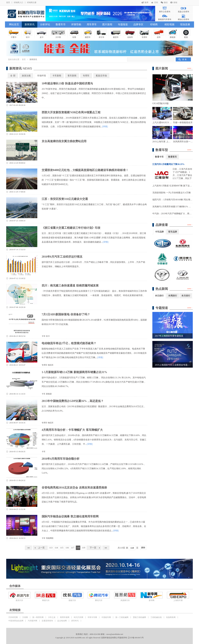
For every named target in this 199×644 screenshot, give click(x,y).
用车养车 (92, 24)
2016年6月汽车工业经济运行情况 (62, 257)
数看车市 (61, 24)
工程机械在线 (156, 617)
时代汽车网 (79, 617)
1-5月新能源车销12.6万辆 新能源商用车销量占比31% (74, 372)
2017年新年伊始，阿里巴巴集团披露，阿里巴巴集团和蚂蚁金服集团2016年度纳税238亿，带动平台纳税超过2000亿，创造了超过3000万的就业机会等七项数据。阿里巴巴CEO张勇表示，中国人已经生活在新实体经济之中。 (94, 93)
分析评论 (45, 24)
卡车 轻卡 (46, 336)
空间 (156, 2)
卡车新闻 (57, 76)
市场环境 (42, 76)
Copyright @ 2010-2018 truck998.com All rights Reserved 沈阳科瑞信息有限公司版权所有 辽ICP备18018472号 (99, 638)
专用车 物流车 (48, 365)
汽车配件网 (32, 621)
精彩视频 (169, 24)
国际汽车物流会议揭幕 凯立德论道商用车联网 (70, 516)
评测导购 (76, 24)
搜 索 (184, 59)
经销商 (154, 24)
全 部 (13, 76)
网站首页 (14, 24)
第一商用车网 (38, 617)
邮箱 (175, 2)
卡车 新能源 (47, 394)
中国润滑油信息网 (16, 621)
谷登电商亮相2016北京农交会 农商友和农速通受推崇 (74, 488)
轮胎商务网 (171, 617)
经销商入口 (19, 2)
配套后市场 (101, 76)
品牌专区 (138, 24)
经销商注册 (32, 2)
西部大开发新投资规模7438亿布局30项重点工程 (71, 112)
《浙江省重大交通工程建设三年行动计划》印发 (71, 228)
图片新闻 (107, 24)
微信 (166, 2)
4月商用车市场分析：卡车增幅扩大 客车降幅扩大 (72, 430)
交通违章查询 (47, 621)
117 (73, 548)
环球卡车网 (92, 617)
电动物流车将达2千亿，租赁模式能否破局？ (69, 343)
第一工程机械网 (122, 617)
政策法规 (26, 76)
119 (83, 548)
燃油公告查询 (183, 19)
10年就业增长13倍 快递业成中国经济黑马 (67, 83)
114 (56, 548)
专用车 (86, 76)
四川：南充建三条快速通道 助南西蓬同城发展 (70, 286)
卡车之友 (52, 617)
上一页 (41, 548)
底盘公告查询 (183, 12)
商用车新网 (65, 617)
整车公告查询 (165, 12)
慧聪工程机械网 (139, 617)
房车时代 (75, 621)
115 (62, 548)
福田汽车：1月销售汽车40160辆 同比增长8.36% (175, 200)
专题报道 (123, 24)
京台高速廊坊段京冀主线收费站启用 (64, 141)
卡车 (44, 452)
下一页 (93, 548)
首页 (8, 2)
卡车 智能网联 (48, 538)
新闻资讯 (30, 24)
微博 (146, 2)
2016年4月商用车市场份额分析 (61, 459)
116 (67, 548)
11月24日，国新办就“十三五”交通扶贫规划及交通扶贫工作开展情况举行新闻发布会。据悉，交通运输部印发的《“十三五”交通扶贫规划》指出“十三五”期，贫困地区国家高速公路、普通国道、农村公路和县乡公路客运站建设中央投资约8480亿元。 (94, 180)
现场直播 (185, 24)
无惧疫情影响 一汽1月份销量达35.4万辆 (171, 193)
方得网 (25, 617)
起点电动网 (62, 621)
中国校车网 (106, 617)
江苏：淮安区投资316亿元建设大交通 (65, 199)
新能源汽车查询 (165, 19)
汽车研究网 (13, 617)
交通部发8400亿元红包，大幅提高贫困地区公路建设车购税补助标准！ (85, 170)
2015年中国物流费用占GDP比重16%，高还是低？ (73, 401)
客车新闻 (72, 76)
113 (51, 548)
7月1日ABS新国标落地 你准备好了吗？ (66, 314)
